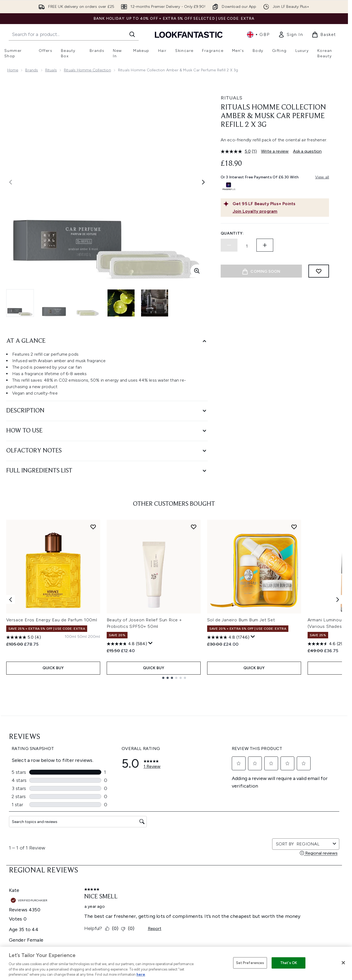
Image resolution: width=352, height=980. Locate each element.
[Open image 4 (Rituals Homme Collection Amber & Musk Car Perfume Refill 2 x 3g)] (121, 303)
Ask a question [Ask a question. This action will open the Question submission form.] (307, 151)
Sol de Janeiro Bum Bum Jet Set (241, 620)
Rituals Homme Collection (87, 70)
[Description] (107, 411)
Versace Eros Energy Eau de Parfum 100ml (52, 620)
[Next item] (338, 599)
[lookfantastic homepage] (189, 34)
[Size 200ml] (94, 637)
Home (13, 70)
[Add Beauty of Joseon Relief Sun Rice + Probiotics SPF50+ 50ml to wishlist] (194, 527)
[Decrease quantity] (229, 245)
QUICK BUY (53, 668)
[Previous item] (11, 599)
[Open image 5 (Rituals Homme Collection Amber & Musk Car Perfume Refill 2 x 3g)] (155, 303)
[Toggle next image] (203, 182)
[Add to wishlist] (319, 271)
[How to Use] (107, 431)
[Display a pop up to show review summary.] (151, 643)
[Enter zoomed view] (197, 271)
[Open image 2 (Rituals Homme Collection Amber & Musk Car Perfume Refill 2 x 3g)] (54, 303)
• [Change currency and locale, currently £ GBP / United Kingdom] (258, 35)
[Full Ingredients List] (107, 471)
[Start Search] (132, 34)
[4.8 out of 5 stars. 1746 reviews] (228, 637)
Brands (32, 70)
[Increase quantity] (265, 245)
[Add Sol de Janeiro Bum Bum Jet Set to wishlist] (294, 527)
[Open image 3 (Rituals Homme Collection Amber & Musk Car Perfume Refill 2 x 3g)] (87, 303)
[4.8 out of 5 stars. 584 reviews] (127, 644)
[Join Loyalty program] (280, 211)
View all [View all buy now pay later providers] (322, 177)
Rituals (51, 70)
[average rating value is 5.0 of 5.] (236, 151)
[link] (291, 35)
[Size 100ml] (71, 637)
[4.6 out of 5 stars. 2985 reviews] (329, 644)
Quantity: (232, 233)
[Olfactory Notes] (107, 451)
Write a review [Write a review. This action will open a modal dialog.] (275, 151)
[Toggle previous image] (11, 182)
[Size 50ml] (82, 637)
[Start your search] (74, 34)
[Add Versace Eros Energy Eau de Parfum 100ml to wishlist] (93, 527)
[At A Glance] (107, 341)
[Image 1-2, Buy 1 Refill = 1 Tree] (261, 306)
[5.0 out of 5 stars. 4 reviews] (24, 637)
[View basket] (324, 35)
